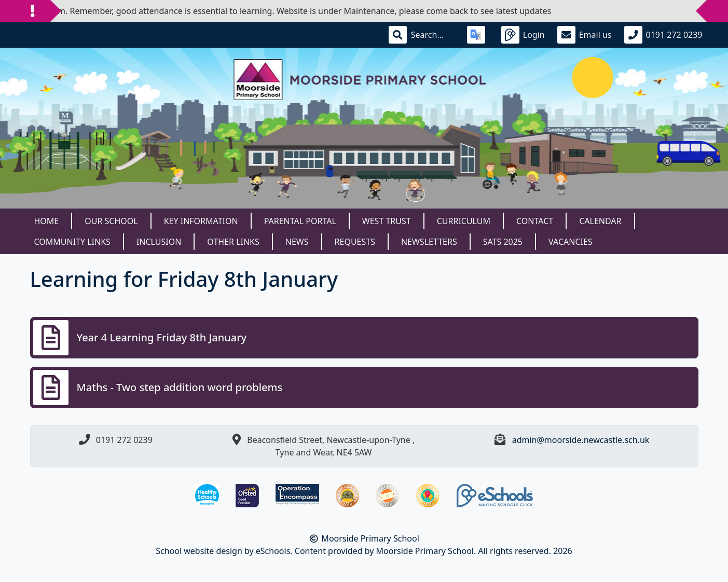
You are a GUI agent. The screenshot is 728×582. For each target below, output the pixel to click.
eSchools (273, 551)
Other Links (233, 242)
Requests (355, 242)
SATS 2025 (503, 242)
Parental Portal (300, 221)
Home (47, 221)
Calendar (600, 221)
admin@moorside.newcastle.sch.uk (581, 440)
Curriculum (464, 221)
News (297, 242)
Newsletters (429, 242)
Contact (535, 221)
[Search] (433, 35)
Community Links (72, 242)
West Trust (387, 221)
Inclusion (159, 242)
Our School (111, 221)
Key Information (201, 221)
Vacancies (571, 242)
